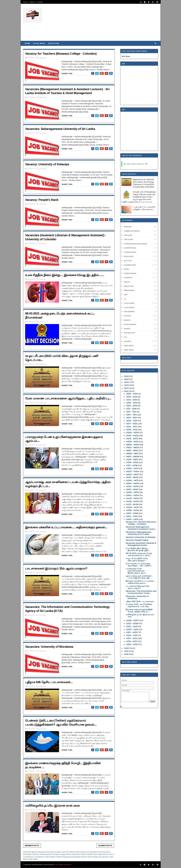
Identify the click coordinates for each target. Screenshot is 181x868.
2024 (127, 382)
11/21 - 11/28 (131, 409)
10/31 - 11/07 (132, 418)
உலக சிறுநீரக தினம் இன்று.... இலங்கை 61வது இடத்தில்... (138, 549)
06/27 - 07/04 (133, 471)
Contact (40, 2)
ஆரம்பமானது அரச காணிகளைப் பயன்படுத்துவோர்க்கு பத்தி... (139, 577)
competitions (93, 852)
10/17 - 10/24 (132, 424)
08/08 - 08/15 (132, 454)
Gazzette (76, 854)
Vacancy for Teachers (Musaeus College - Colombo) (61, 54)
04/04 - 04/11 (132, 507)
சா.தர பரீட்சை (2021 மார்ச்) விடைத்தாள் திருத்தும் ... (137, 559)
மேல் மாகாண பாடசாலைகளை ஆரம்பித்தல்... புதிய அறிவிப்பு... (68, 398)
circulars (57, 852)
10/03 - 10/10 (132, 430)
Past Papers (50, 857)
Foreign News (65, 854)
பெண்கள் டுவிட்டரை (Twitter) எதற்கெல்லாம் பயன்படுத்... (139, 605)
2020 (126, 648)
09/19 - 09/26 (132, 436)
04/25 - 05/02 (133, 498)
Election (36, 854)
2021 (126, 391)
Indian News (103, 854)
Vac (100, 857)
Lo (113, 854)
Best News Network (135, 164)
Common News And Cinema (74, 852)
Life (110, 854)
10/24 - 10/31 (132, 421)
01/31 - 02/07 (132, 632)
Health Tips (92, 854)
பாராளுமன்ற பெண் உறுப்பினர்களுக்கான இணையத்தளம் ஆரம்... (136, 571)
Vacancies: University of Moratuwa (49, 647)
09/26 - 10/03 (132, 433)
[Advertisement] (112, 23)
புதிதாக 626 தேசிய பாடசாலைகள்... (49, 682)
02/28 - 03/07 (133, 620)
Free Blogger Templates (63, 865)
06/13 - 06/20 (132, 477)
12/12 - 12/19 (132, 400)
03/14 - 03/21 (132, 516)
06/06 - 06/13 (132, 480)
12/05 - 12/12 (132, 403)
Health (84, 854)
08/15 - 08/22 (132, 451)
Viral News (129, 346)
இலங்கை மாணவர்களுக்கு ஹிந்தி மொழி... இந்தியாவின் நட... (139, 610)
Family (56, 854)
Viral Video (33, 859)
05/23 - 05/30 (132, 486)
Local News (39, 43)
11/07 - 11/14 (132, 415)
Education (54, 43)
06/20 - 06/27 (133, 475)
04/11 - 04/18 (132, 504)
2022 (126, 388)
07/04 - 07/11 (132, 468)
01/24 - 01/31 (132, 635)
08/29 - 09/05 (133, 445)
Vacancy (106, 857)
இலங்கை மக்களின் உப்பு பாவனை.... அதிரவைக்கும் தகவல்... (66, 527)
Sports (84, 857)
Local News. (39, 857)
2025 (126, 379)
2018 (126, 654)
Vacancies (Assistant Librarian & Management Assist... (141, 544)
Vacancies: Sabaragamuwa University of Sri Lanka (60, 129)
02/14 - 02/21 (132, 626)
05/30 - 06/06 (133, 483)
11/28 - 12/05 (132, 406)
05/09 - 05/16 (132, 492)
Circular (50, 852)
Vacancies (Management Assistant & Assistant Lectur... (141, 528)
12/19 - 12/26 (132, 397)
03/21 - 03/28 (132, 513)
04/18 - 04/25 (132, 501)
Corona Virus (105, 852)
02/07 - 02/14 (132, 629)
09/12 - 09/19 (132, 439)
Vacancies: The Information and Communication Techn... (141, 592)
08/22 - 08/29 (133, 448)
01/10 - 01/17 (132, 641)
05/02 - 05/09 (133, 495)
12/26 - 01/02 (132, 394)
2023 (126, 385)
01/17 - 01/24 (132, 638)
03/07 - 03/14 (132, 519)
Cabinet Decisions (39, 852)
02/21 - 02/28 (132, 623)
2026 (126, 376)
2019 (126, 651)
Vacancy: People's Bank (42, 200)
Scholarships (76, 857)
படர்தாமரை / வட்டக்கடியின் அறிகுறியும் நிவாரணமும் (144, 208)
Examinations (46, 854)
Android (27, 852)
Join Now (126, 56)
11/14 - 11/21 (131, 412)
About (32, 2)
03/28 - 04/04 (133, 510)
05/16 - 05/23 (132, 489)
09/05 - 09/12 (132, 442)
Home (25, 2)
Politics (59, 857)
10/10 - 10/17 (132, 427)
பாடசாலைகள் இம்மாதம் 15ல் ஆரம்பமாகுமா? (56, 568)
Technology (93, 857)
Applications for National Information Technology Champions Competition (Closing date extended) (143, 183)
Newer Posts (32, 846)
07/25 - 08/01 (132, 460)
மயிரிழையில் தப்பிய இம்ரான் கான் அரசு (52, 806)
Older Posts (105, 846)
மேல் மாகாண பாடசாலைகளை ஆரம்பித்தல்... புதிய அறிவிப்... (139, 565)
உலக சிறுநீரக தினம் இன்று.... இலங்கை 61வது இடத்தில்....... (65, 275)
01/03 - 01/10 (132, 644)
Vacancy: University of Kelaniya (47, 164)
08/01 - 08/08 (132, 457)
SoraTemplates (37, 865)
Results (66, 857)
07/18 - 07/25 (132, 462)
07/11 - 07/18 (132, 465)
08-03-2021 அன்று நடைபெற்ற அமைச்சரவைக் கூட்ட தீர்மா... (139, 554)
